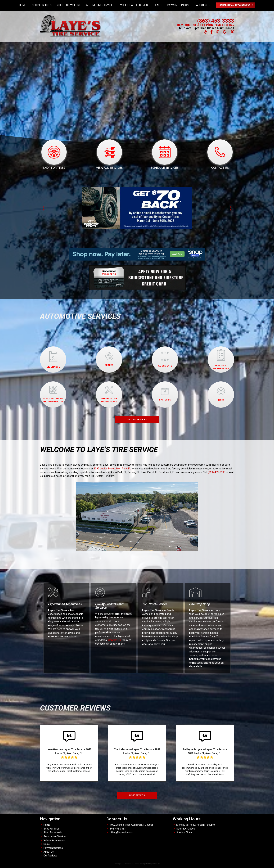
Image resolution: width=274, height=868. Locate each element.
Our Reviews (50, 856)
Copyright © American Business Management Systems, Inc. (137, 864)
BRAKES (109, 359)
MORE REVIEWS (137, 795)
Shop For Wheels (69, 5)
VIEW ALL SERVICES (137, 420)
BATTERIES (165, 394)
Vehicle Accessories (134, 5)
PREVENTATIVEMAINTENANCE (109, 394)
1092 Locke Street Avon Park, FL (112, 469)
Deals (158, 5)
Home (23, 5)
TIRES (221, 394)
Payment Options (179, 5)
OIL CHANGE (53, 359)
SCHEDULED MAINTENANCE (221, 359)
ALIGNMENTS (165, 359)
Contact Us (114, 640)
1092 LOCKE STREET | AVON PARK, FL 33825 (205, 25)
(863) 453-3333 (216, 21)
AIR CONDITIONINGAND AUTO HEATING (53, 394)
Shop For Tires (42, 5)
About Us (203, 5)
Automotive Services (100, 5)
